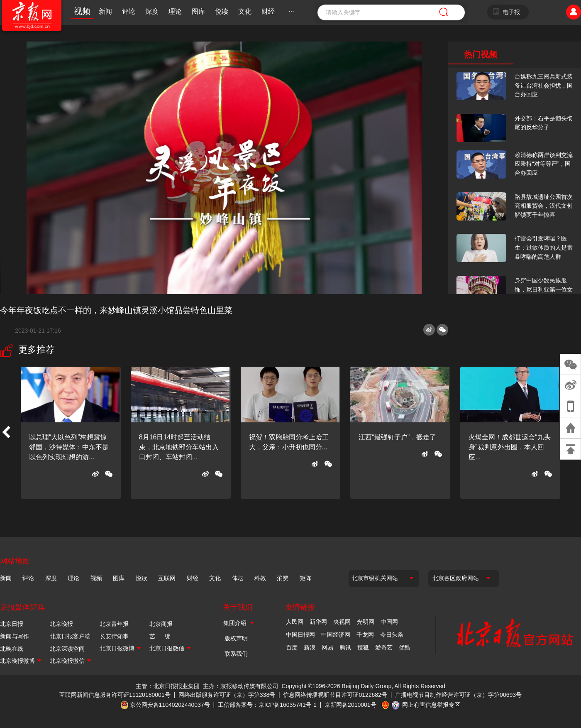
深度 (152, 11)
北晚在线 (12, 649)
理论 (175, 11)
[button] (6, 433)
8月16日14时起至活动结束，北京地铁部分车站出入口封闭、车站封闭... (179, 447)
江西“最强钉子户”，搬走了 (397, 437)
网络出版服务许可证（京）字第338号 (227, 695)
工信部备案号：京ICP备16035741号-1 (267, 705)
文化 (245, 11)
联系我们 (236, 654)
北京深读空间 (67, 649)
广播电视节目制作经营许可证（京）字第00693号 (458, 695)
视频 (82, 11)
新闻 (105, 11)
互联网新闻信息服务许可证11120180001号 (115, 695)
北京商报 (161, 624)
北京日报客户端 (70, 636)
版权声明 (236, 638)
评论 (129, 11)
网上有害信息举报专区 (431, 705)
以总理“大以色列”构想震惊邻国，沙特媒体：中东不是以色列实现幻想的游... (69, 447)
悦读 (222, 11)
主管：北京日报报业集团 (168, 686)
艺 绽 (160, 636)
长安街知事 (114, 636)
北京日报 (12, 624)
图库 (198, 11)
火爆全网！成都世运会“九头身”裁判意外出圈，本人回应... (509, 447)
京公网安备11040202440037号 (170, 705)
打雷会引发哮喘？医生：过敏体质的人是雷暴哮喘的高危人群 (544, 247)
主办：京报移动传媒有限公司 (241, 686)
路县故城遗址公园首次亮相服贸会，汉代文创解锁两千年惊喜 (544, 206)
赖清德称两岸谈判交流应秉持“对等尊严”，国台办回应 (544, 164)
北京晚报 (61, 624)
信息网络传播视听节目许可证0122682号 (335, 695)
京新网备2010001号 (350, 705)
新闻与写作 (15, 636)
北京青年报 (114, 624)
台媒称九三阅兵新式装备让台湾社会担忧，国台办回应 (544, 85)
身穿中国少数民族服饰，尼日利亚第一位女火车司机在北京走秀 (544, 289)
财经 (268, 11)
